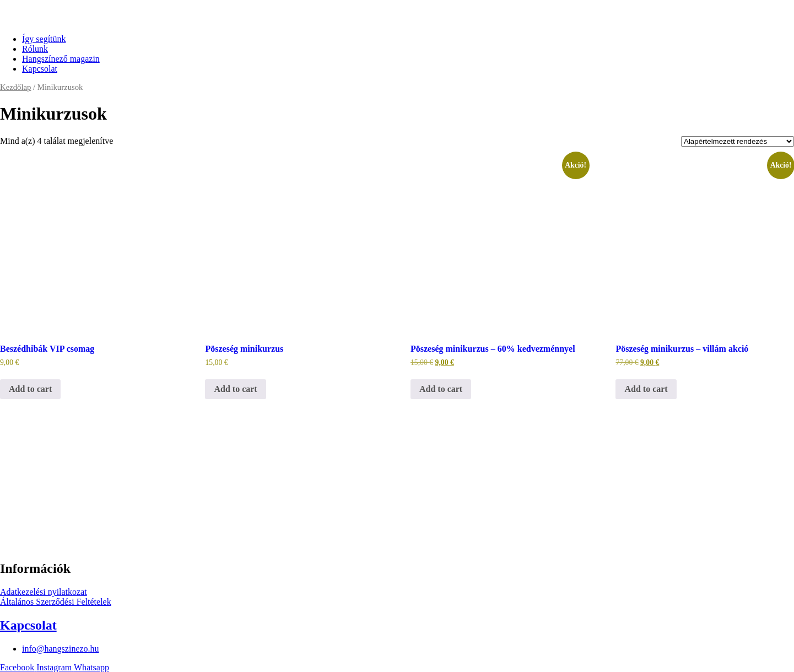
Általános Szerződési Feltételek (56, 602)
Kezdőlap (15, 87)
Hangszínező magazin (61, 59)
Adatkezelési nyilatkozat (44, 592)
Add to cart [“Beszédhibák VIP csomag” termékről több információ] (30, 389)
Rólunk (35, 49)
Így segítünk (44, 39)
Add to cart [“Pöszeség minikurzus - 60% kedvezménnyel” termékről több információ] (441, 389)
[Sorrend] (738, 141)
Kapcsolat (40, 69)
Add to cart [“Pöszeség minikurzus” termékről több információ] (235, 389)
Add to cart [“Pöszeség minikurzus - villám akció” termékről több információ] (646, 389)
